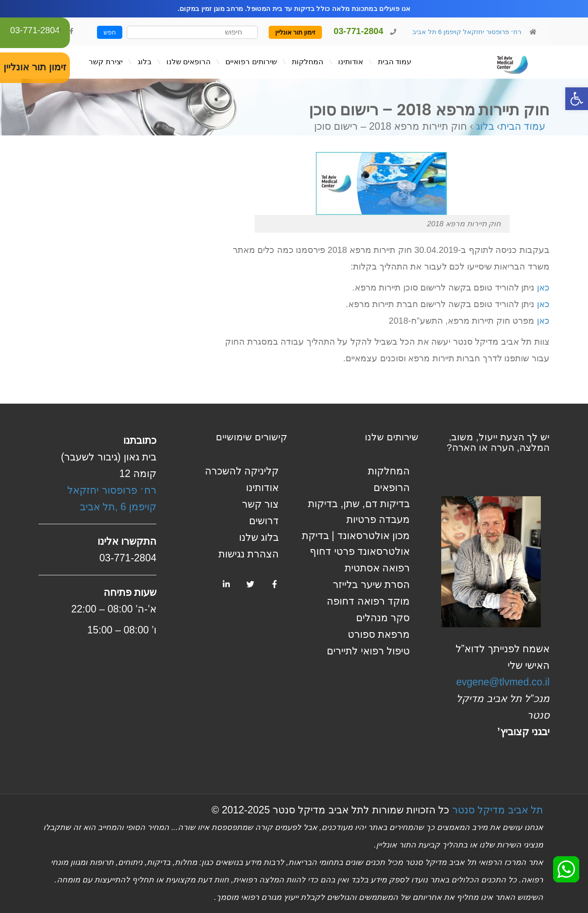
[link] (577, 99)
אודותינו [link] (262, 488)
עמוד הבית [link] (523, 126)
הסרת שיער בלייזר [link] (371, 584)
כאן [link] (543, 287)
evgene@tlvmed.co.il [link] (503, 682)
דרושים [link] (264, 521)
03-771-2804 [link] (35, 30)
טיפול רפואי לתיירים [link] (368, 651)
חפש (110, 32)
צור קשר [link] (260, 504)
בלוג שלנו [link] (259, 537)
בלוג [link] (485, 126)
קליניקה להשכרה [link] (242, 471)
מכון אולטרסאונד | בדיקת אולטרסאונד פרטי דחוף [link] (356, 543)
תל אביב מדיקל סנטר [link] (498, 810)
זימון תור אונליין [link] (295, 32)
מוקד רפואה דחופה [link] (368, 601)
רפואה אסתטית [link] (377, 568)
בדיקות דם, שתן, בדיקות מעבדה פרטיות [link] (359, 512)
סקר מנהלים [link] (383, 618)
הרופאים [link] (392, 488)
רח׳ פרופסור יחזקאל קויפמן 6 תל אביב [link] (466, 32)
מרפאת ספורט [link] (379, 634)
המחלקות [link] (389, 471)
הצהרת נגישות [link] (249, 554)
